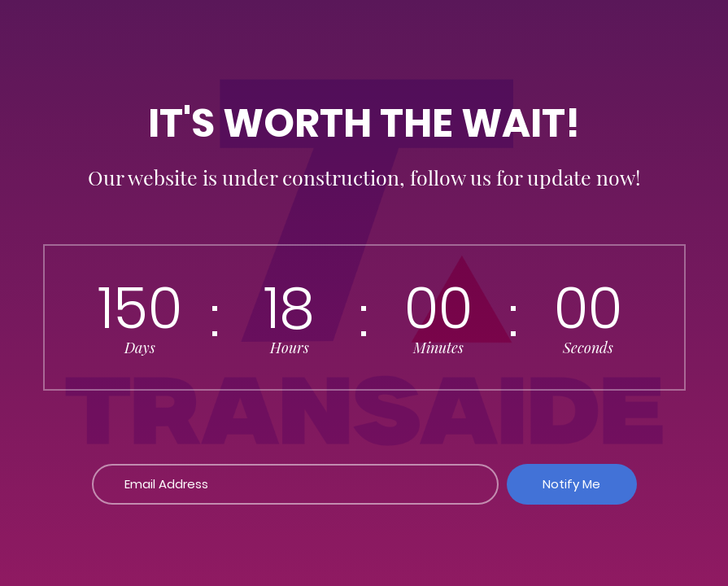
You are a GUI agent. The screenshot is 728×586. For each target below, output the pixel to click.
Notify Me (571, 484)
